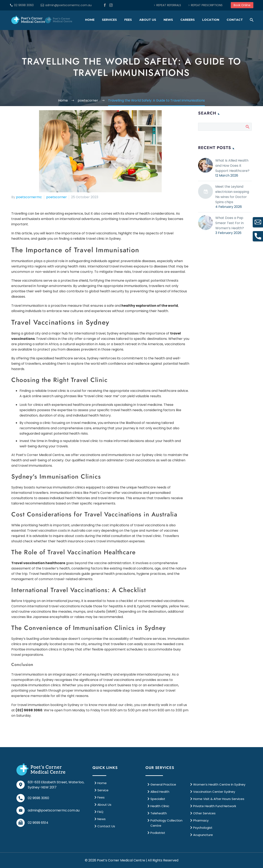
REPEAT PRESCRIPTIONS (207, 5)
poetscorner (57, 197)
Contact (235, 20)
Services (109, 20)
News (168, 20)
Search (247, 127)
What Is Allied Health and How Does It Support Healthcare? (232, 166)
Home (90, 20)
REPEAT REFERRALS (169, 5)
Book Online (242, 5)
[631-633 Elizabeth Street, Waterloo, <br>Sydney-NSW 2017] (21, 785)
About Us (148, 20)
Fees (128, 20)
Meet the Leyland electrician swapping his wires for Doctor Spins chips (232, 194)
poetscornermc (29, 197)
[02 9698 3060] (21, 798)
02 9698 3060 (24, 5)
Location (211, 20)
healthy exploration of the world (150, 306)
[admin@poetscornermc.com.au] (21, 810)
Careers (188, 20)
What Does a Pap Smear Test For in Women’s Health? (230, 223)
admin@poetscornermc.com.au (68, 5)
